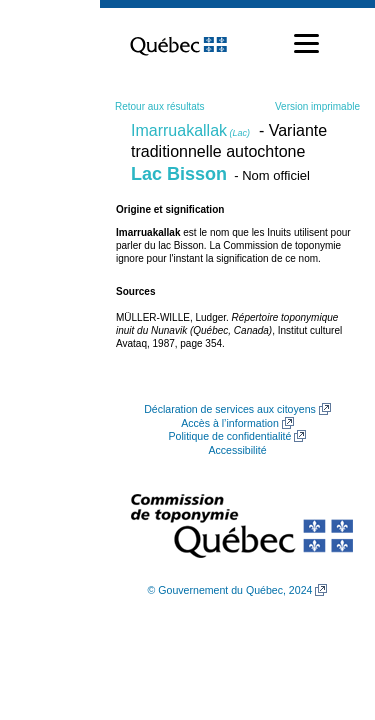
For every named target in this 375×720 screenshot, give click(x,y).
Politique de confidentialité (230, 436)
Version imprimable (317, 106)
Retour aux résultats (160, 106)
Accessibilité (237, 450)
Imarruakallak (190, 130)
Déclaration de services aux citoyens (230, 409)
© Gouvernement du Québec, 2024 (230, 590)
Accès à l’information (230, 423)
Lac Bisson (179, 174)
